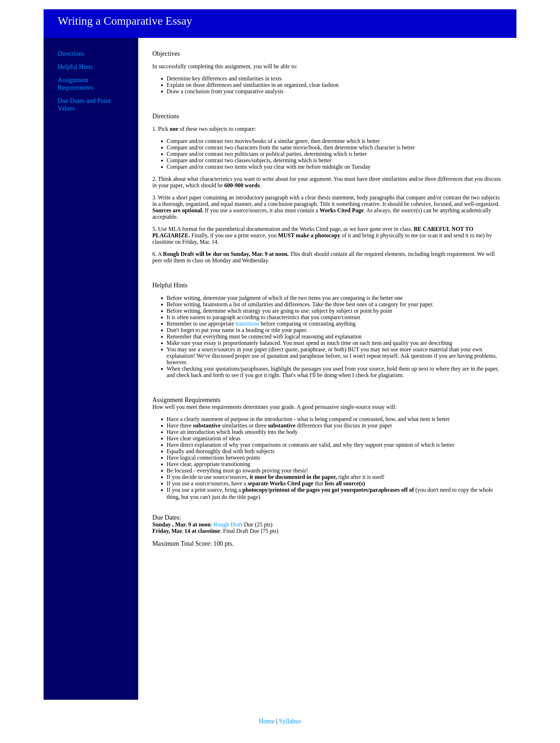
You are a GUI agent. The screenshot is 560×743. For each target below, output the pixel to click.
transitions (247, 324)
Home (267, 721)
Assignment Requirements (76, 84)
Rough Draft (228, 524)
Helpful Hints (76, 67)
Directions (71, 54)
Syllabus (290, 721)
